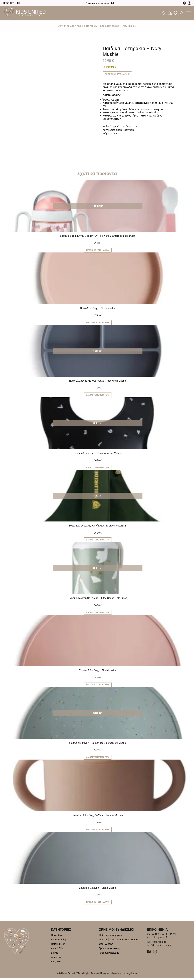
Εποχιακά (56, 964)
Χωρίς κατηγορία (86, 26)
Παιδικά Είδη (58, 946)
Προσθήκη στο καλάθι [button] (98, 250)
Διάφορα (56, 960)
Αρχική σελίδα (66, 26)
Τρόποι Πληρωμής (109, 955)
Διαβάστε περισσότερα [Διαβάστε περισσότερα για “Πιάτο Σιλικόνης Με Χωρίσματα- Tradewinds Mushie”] (98, 396)
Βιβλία (55, 955)
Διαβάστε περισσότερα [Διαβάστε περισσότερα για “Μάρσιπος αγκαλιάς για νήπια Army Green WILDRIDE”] (98, 541)
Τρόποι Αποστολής (109, 951)
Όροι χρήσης (106, 946)
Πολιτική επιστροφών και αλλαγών (118, 942)
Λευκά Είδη (57, 951)
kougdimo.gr (131, 976)
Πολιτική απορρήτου (110, 938)
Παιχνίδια (56, 938)
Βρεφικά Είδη (59, 942)
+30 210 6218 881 (12, 3)
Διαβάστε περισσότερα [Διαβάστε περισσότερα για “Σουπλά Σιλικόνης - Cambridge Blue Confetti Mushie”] (98, 759)
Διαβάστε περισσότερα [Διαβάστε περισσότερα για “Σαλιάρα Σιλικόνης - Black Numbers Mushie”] (98, 468)
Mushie (115, 134)
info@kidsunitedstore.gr (160, 948)
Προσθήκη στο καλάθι (118, 74)
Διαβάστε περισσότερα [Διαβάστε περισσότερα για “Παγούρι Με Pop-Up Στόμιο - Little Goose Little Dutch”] (98, 614)
